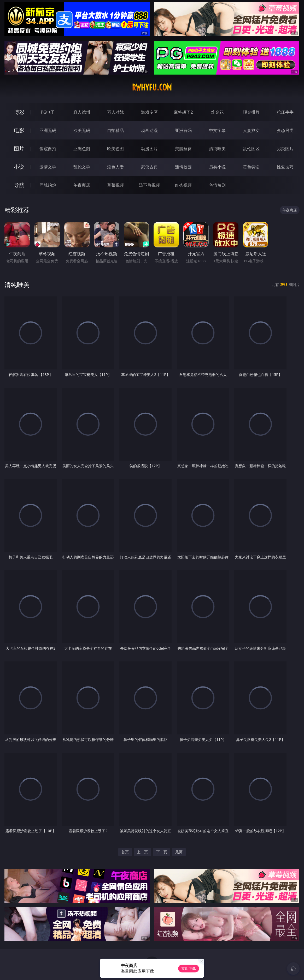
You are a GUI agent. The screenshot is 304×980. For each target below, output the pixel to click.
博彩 (19, 112)
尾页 (179, 852)
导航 (19, 185)
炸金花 (217, 112)
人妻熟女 (251, 130)
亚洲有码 (183, 130)
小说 (19, 167)
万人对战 (115, 112)
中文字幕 (217, 130)
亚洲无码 (48, 130)
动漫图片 (149, 149)
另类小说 (217, 167)
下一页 (162, 852)
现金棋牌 (251, 112)
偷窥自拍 (48, 149)
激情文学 (48, 167)
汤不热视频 (149, 185)
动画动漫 (149, 130)
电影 (19, 130)
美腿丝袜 (183, 149)
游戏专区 (149, 112)
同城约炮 (48, 185)
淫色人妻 (115, 167)
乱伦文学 (82, 167)
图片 (19, 148)
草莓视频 (115, 185)
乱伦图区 (251, 149)
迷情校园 (183, 167)
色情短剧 (217, 185)
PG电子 (48, 112)
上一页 (142, 852)
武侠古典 (149, 167)
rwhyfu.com (152, 87)
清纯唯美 (217, 149)
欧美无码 (82, 130)
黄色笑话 (251, 167)
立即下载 (189, 968)
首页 (125, 852)
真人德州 (82, 112)
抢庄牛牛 (285, 112)
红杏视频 (183, 185)
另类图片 (285, 149)
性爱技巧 (285, 167)
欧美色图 (115, 149)
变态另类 (285, 130)
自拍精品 (115, 130)
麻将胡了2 (183, 112)
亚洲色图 (82, 149)
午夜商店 (82, 185)
